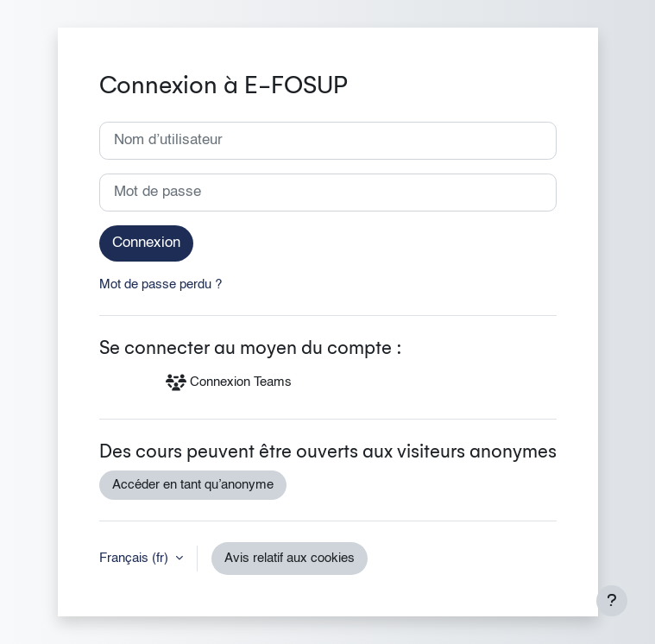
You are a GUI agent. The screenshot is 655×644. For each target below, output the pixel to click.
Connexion (146, 243)
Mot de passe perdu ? (161, 285)
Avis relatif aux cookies (290, 559)
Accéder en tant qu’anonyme (193, 485)
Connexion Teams (229, 382)
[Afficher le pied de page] (612, 601)
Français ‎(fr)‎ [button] (135, 559)
